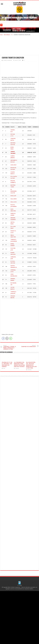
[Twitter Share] (7, 338)
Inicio (1, 35)
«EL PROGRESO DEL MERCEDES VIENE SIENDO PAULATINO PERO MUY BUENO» (19, 364)
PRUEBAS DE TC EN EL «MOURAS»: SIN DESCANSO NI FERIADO (7, 364)
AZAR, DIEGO (13, 165)
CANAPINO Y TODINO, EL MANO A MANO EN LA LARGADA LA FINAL (11, 347)
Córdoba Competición (8, 60)
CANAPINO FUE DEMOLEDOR (28, 346)
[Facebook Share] (3, 338)
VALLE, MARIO (14, 199)
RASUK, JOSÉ (13, 196)
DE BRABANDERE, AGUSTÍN (14, 191)
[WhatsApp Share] (11, 338)
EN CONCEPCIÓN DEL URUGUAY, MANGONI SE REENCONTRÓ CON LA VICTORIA (31, 365)
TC (12, 35)
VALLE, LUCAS (14, 202)
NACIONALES (7, 35)
